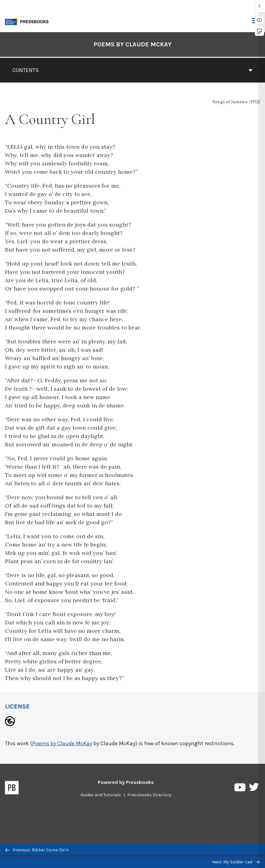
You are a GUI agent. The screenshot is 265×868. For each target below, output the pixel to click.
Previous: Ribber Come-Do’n (37, 850)
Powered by (126, 782)
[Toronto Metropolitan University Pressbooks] (28, 21)
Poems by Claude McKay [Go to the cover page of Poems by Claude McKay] (132, 44)
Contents (132, 70)
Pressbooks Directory (149, 795)
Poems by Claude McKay (62, 743)
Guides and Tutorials (101, 795)
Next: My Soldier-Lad (236, 862)
